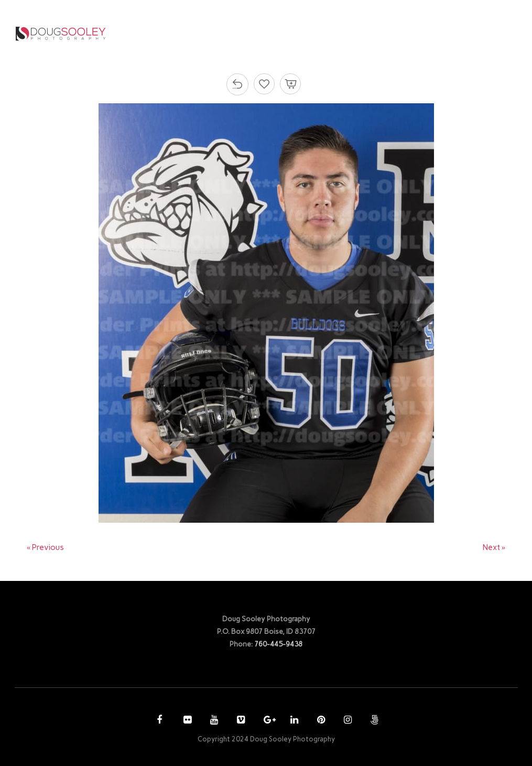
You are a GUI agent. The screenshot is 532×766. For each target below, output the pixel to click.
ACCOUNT (405, 33)
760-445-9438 (278, 644)
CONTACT (465, 33)
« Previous (46, 547)
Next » (494, 547)
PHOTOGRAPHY (275, 33)
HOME (218, 33)
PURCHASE (348, 33)
